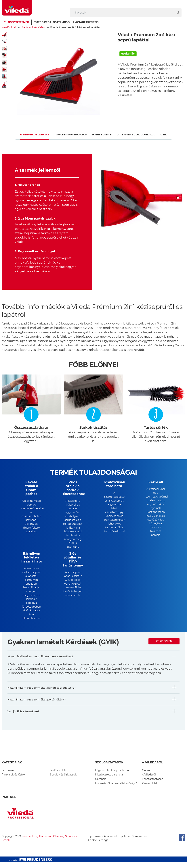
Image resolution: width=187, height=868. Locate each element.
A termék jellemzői (35, 135)
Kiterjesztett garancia (109, 781)
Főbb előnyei (102, 135)
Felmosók (8, 776)
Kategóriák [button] (12, 768)
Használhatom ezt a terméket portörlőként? (37, 706)
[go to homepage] (17, 8)
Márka (146, 776)
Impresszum (95, 842)
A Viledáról (149, 781)
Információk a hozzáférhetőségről (117, 789)
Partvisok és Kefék (33, 27)
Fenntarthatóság (153, 785)
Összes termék (18, 22)
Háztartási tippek (86, 22)
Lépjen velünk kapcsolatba (112, 776)
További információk (71, 135)
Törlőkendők (58, 776)
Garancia (101, 785)
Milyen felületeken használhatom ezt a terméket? (40, 662)
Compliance (139, 842)
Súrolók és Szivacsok (63, 781)
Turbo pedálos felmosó (52, 22)
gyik (164, 135)
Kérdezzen (164, 647)
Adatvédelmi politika (117, 842)
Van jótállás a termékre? (23, 717)
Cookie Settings (98, 846)
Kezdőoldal (9, 27)
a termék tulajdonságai (136, 135)
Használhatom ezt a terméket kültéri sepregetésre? (42, 694)
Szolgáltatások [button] (109, 768)
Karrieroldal (149, 789)
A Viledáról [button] (152, 768)
